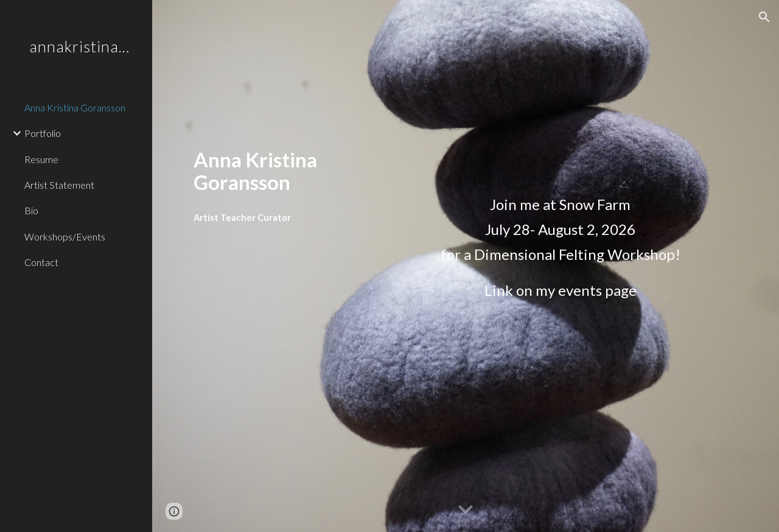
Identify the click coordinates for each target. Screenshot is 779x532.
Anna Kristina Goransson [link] (75, 107)
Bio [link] (31, 210)
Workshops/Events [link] (65, 236)
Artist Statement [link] (59, 185)
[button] (764, 17)
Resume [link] (41, 159)
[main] (300, 171)
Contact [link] (41, 262)
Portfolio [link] (43, 133)
